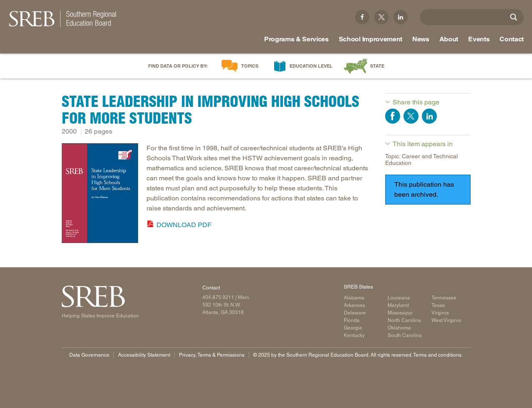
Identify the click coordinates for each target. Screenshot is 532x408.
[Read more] (100, 195)
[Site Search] (514, 17)
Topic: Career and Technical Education (421, 160)
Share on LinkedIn (429, 116)
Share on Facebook (393, 116)
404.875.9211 (218, 297)
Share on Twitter (411, 116)
